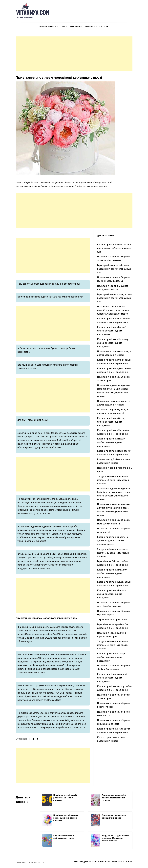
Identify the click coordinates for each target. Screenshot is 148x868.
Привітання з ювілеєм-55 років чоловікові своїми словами (66, 818)
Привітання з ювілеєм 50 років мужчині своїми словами (65, 798)
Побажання (91, 26)
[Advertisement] (74, 54)
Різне (64, 26)
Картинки (104, 26)
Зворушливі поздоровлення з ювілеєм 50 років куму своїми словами (116, 838)
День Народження (49, 26)
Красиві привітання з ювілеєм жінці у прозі (64, 837)
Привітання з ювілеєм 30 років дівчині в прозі (114, 816)
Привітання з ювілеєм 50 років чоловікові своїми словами (114, 798)
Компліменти (76, 26)
